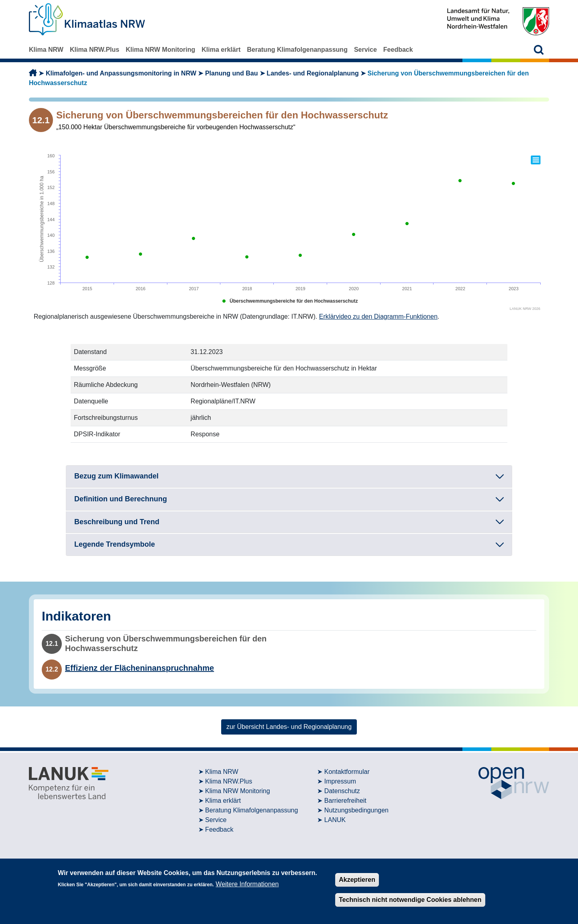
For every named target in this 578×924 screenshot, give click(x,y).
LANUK (335, 820)
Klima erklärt (221, 50)
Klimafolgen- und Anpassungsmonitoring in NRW (121, 73)
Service (365, 50)
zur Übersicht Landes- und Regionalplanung (289, 727)
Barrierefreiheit (345, 801)
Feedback (398, 50)
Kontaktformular (347, 772)
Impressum (340, 781)
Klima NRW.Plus (95, 50)
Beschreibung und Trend (117, 522)
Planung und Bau (232, 73)
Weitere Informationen (247, 884)
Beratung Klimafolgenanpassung (297, 50)
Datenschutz (342, 791)
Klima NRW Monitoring (160, 50)
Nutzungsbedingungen (356, 810)
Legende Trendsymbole (115, 544)
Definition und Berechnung (121, 499)
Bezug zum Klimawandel (116, 476)
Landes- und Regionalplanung (312, 73)
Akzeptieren (357, 880)
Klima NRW (46, 50)
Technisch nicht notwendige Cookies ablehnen (410, 900)
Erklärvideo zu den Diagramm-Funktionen (378, 316)
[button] (539, 50)
